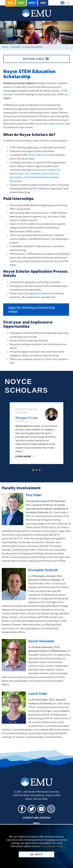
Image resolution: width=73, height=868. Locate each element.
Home (5, 47)
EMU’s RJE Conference (35, 155)
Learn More (23, 457)
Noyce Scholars (57, 124)
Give (43, 3)
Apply (32, 3)
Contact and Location (36, 818)
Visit (21, 3)
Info (10, 3)
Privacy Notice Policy (51, 846)
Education (16, 47)
